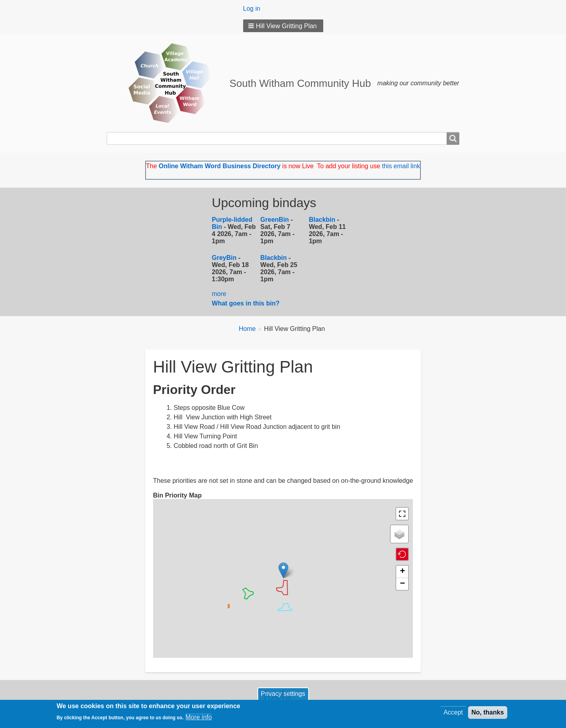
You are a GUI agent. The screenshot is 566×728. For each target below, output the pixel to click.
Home (247, 329)
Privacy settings (283, 694)
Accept (453, 713)
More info (199, 718)
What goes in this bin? (247, 303)
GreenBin (275, 220)
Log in (252, 9)
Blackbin (322, 220)
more (219, 294)
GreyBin (224, 258)
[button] (283, 26)
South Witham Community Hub (300, 83)
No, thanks (488, 713)
